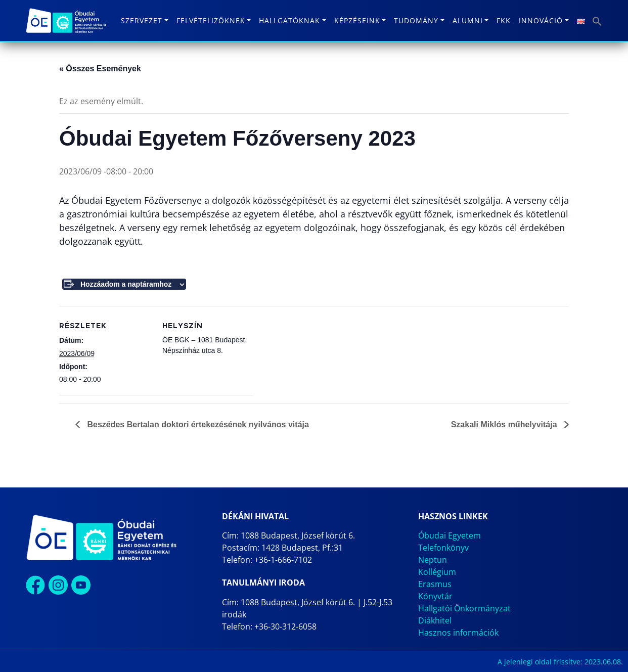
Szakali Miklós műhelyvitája (505, 424)
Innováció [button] (541, 20)
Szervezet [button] (142, 20)
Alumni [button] (468, 20)
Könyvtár (435, 596)
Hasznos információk (458, 633)
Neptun (433, 560)
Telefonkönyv (443, 548)
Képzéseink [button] (357, 20)
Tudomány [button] (416, 20)
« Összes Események (100, 69)
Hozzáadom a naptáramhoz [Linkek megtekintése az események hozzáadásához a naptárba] (126, 284)
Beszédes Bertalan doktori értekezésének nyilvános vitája (197, 424)
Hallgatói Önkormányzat (464, 608)
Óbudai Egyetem (450, 535)
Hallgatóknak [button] (289, 20)
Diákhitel (435, 620)
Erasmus (435, 584)
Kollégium (437, 572)
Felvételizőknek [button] (211, 20)
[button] (597, 20)
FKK (504, 20)
